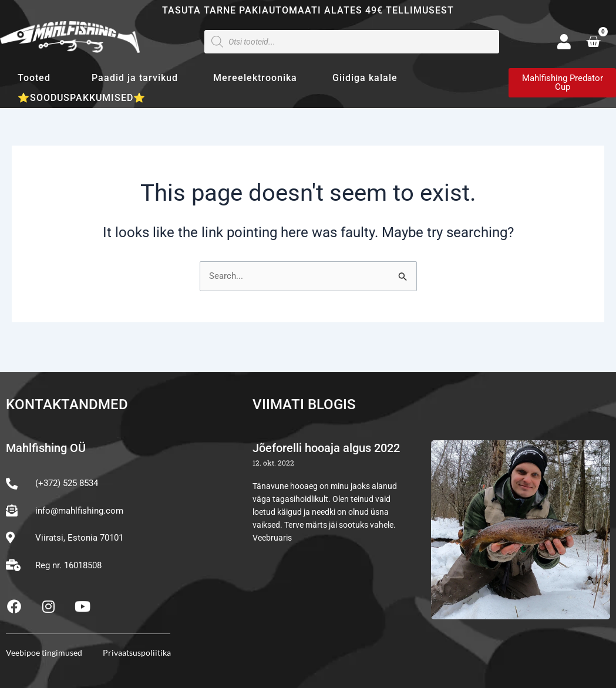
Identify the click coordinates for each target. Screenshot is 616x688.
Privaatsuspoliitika (137, 652)
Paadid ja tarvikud (135, 78)
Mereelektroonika (255, 78)
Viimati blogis (304, 404)
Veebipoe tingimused (44, 652)
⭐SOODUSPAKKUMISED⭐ (82, 98)
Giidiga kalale (365, 78)
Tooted (37, 78)
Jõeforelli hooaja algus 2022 (326, 448)
